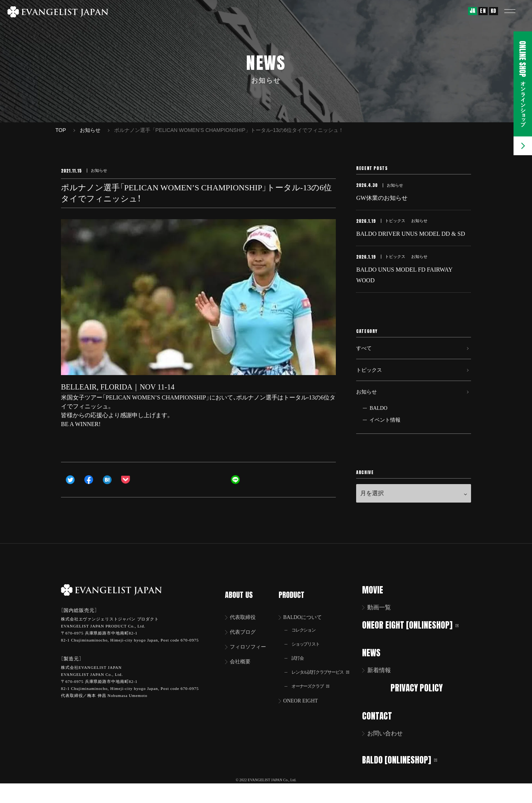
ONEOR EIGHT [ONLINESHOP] (415, 644)
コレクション (307, 641)
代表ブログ (245, 642)
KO (494, 11)
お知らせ (368, 409)
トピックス (371, 384)
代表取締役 (245, 627)
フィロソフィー (251, 658)
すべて (365, 358)
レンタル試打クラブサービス (326, 685)
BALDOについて (307, 627)
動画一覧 (384, 627)
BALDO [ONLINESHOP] (404, 777)
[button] (515, 11)
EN (483, 11)
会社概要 (242, 673)
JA (473, 11)
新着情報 (384, 689)
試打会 (300, 670)
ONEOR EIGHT (305, 715)
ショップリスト (309, 655)
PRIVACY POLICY (419, 706)
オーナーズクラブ (314, 700)
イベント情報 (385, 440)
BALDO (378, 428)
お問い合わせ (390, 751)
